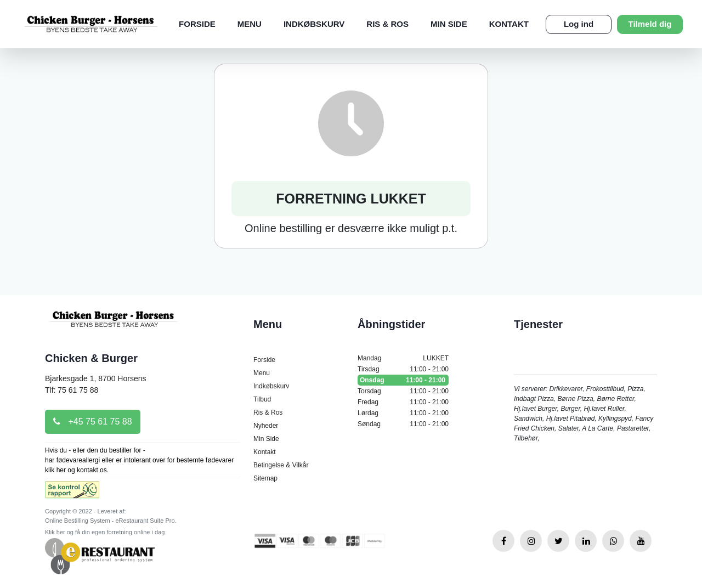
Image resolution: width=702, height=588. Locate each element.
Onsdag (403, 380)
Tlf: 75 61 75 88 (72, 390)
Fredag (403, 402)
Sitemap (265, 478)
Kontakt (509, 24)
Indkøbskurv (314, 24)
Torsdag (403, 391)
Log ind (579, 24)
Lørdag (403, 413)
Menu (250, 24)
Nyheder (266, 426)
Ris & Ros (387, 24)
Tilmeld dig (650, 24)
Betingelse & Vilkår (281, 465)
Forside (197, 24)
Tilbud (262, 399)
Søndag (403, 424)
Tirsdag (403, 369)
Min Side (449, 24)
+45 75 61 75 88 (93, 422)
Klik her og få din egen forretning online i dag (105, 532)
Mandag (403, 358)
